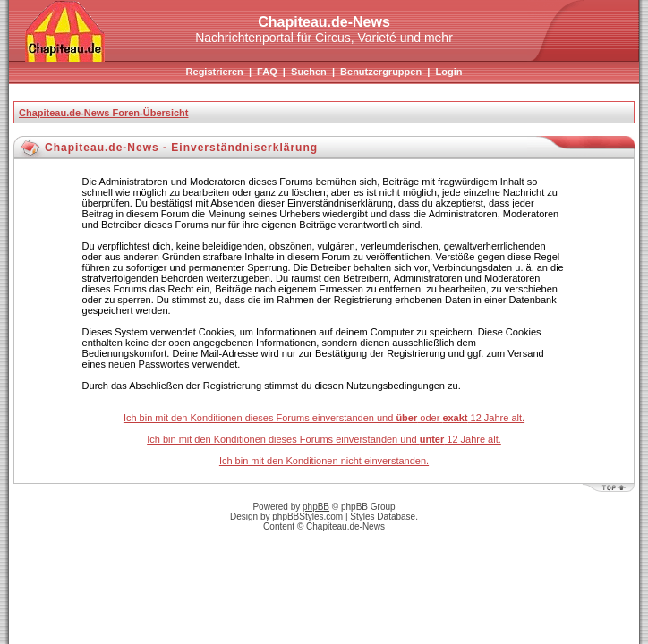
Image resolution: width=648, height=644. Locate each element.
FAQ (267, 72)
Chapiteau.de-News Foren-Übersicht (103, 113)
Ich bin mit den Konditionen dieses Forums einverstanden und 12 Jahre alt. (324, 439)
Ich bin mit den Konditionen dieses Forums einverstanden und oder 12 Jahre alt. (324, 418)
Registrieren (215, 72)
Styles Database (383, 517)
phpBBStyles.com (307, 517)
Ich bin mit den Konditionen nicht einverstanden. (324, 461)
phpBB (316, 507)
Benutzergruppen (381, 72)
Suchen (309, 72)
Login (448, 72)
